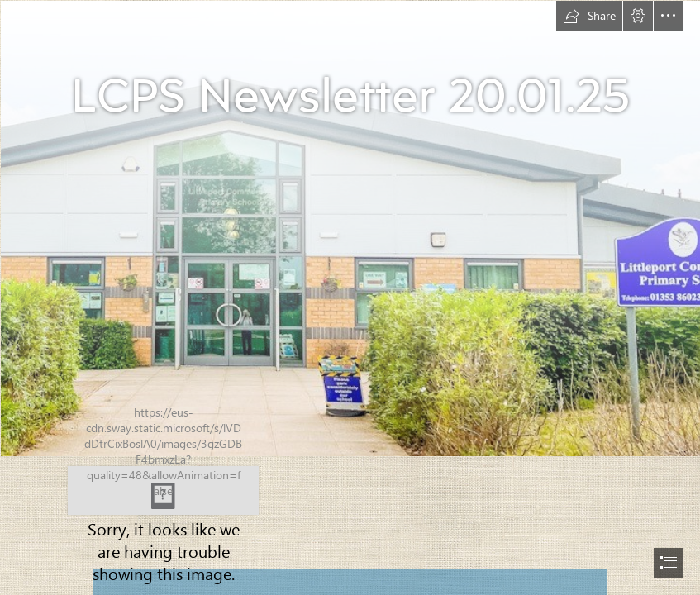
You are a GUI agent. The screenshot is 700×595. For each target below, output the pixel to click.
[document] (350, 297)
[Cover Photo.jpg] (350, 228)
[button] (589, 16)
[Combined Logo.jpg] (164, 489)
